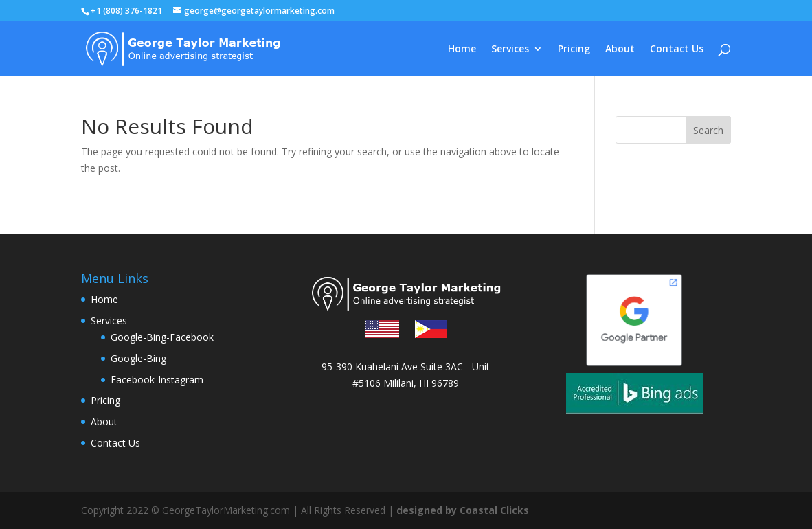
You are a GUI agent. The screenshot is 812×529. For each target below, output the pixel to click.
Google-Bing (138, 358)
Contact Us (677, 49)
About (620, 49)
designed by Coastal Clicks (463, 510)
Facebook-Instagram (157, 380)
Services (510, 49)
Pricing (574, 49)
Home (462, 49)
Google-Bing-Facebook (162, 337)
